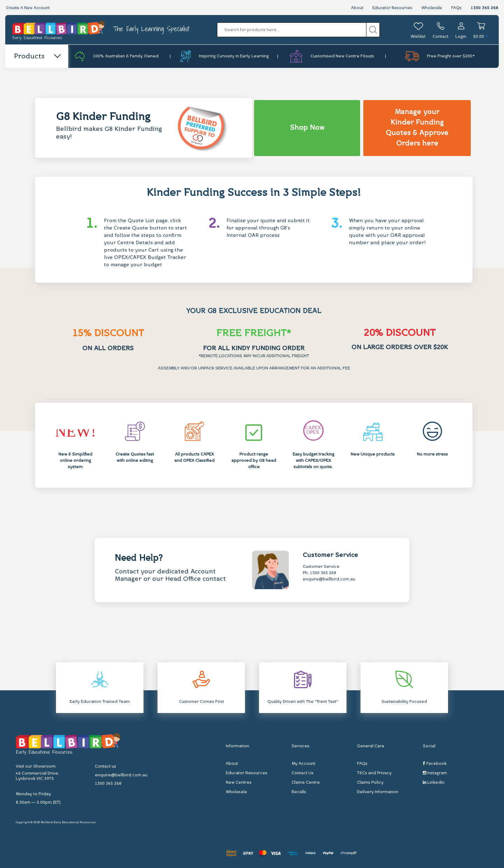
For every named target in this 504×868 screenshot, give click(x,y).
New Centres (239, 782)
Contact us (106, 767)
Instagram (435, 773)
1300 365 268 (484, 8)
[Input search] (292, 30)
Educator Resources (391, 8)
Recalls (299, 792)
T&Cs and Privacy (374, 773)
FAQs (456, 8)
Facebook (435, 763)
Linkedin (434, 782)
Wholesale (431, 8)
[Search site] (373, 30)
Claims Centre (306, 782)
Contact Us (303, 773)
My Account (303, 763)
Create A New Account (29, 8)
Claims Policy (370, 782)
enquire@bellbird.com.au (329, 579)
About (355, 8)
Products (37, 57)
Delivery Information (378, 792)
